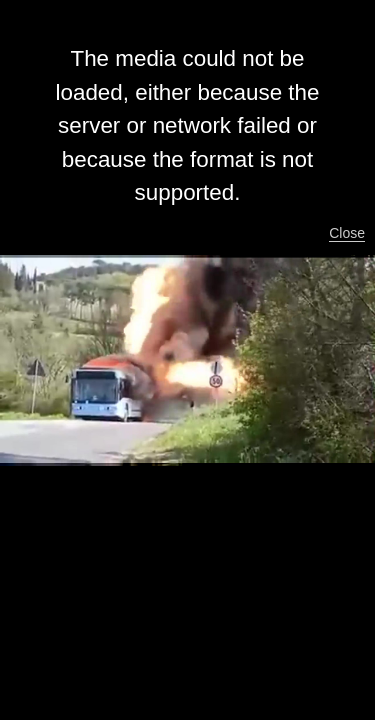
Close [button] (347, 233)
